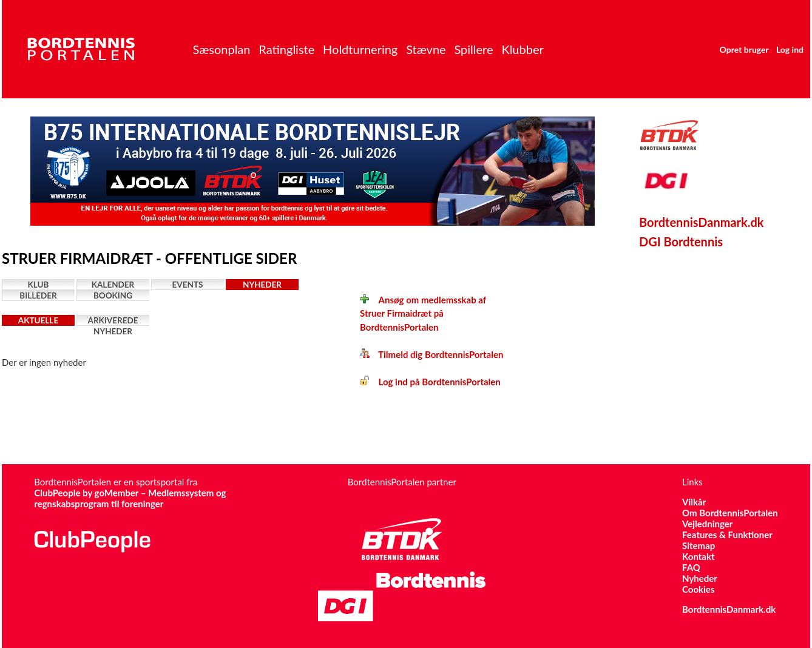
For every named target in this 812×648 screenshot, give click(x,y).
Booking (113, 295)
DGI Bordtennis (681, 241)
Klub (39, 285)
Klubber (522, 49)
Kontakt (699, 556)
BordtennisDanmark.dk (702, 222)
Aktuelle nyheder (38, 321)
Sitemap (699, 545)
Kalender (113, 285)
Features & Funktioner (727, 535)
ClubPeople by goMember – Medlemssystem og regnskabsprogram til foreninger (130, 498)
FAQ (691, 567)
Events (188, 285)
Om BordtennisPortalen (730, 513)
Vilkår (694, 502)
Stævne (426, 49)
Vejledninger (707, 524)
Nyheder (262, 285)
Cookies (698, 589)
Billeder (38, 295)
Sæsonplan (221, 49)
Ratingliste (286, 49)
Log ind (790, 49)
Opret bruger (744, 49)
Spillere (473, 49)
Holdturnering (360, 49)
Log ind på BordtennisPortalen (430, 382)
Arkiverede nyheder (113, 321)
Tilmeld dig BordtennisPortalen (431, 354)
